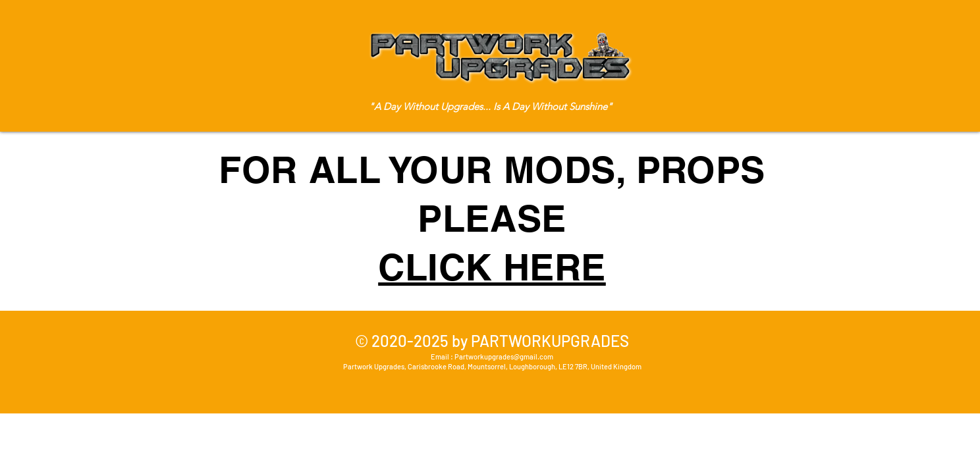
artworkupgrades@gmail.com (506, 356)
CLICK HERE (492, 267)
